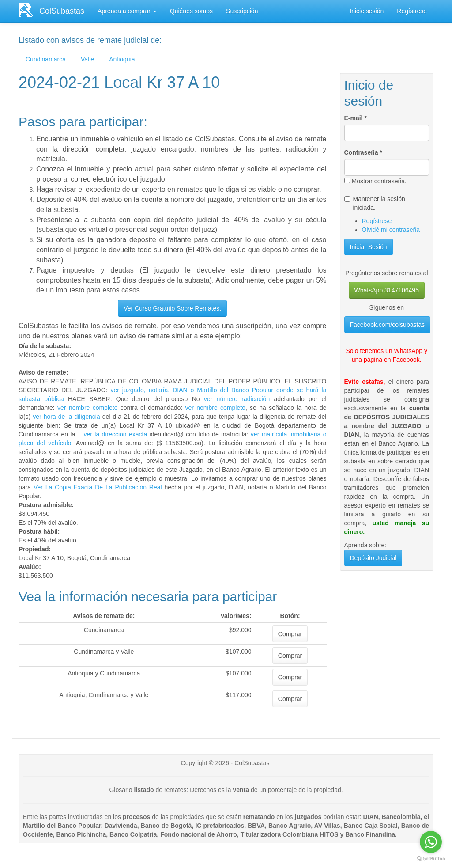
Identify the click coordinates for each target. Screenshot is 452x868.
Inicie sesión (367, 11)
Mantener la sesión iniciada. (375, 203)
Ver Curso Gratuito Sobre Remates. (172, 308)
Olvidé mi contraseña (391, 230)
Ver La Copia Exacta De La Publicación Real (98, 487)
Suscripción (242, 11)
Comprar (290, 634)
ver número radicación (237, 399)
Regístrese (412, 11)
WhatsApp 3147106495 (387, 290)
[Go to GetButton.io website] (431, 859)
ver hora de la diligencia (66, 417)
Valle (87, 59)
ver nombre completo (87, 408)
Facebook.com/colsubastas (388, 325)
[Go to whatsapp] (431, 842)
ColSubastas (62, 11)
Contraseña (363, 152)
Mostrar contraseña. (376, 181)
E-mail (356, 118)
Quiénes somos (191, 11)
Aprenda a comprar (127, 11)
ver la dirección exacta (116, 434)
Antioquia (122, 59)
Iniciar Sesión (369, 247)
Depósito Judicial (373, 558)
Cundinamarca (46, 59)
